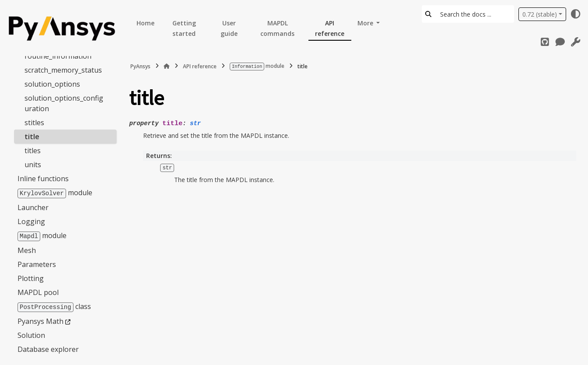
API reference (330, 28)
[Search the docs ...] (474, 14)
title (32, 136)
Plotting (31, 277)
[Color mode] (576, 14)
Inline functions (43, 178)
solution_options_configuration (64, 103)
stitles (34, 122)
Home (145, 23)
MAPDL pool (38, 291)
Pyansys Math (40, 319)
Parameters (37, 263)
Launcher (33, 207)
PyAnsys (140, 66)
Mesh (27, 249)
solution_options (52, 84)
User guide (229, 28)
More (366, 23)
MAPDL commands (277, 28)
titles (33, 150)
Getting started (184, 28)
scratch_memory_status (63, 70)
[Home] (167, 66)
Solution (31, 333)
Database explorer (48, 347)
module (55, 192)
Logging (31, 221)
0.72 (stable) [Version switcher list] (540, 14)
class (54, 305)
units (33, 164)
